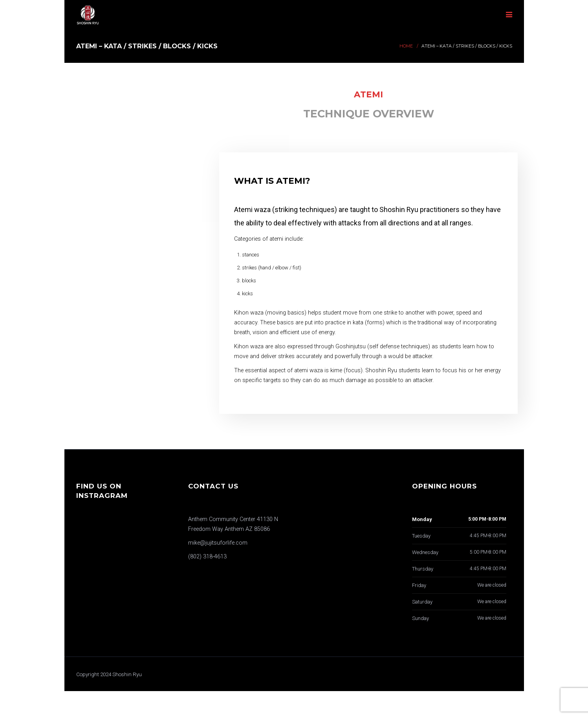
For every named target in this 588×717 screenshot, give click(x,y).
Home (406, 46)
